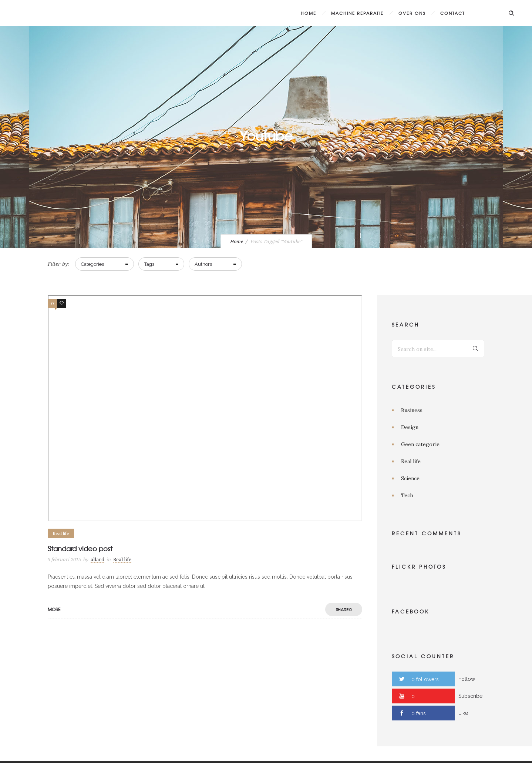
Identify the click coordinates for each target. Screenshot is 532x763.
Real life (411, 461)
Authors (203, 264)
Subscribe (470, 696)
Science (410, 478)
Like (463, 713)
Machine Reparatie (357, 13)
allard (97, 560)
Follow (467, 679)
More (54, 609)
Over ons (412, 13)
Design (410, 427)
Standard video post (80, 548)
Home (309, 13)
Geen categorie (420, 444)
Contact (453, 13)
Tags (149, 264)
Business (412, 410)
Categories (92, 264)
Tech (407, 495)
